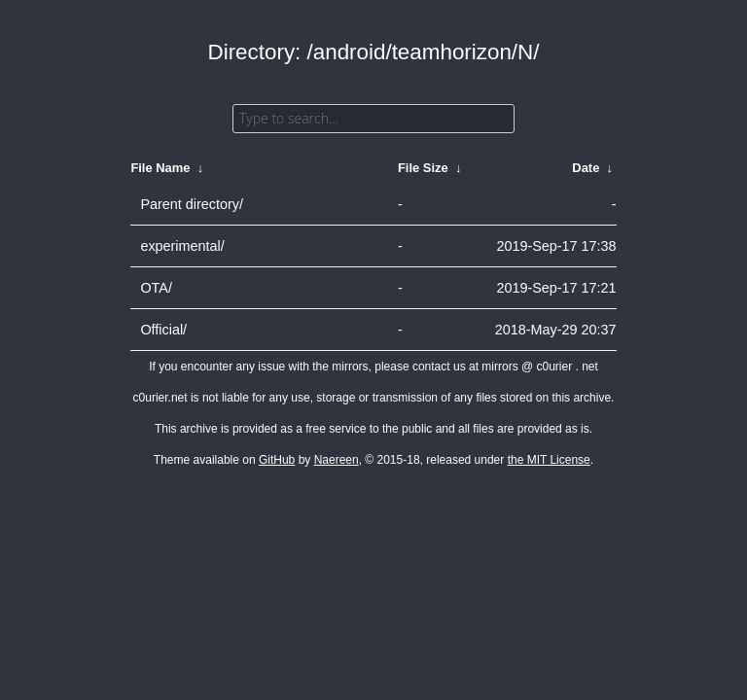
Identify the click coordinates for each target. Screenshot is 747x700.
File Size (423, 168)
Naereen (337, 460)
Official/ (163, 330)
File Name (160, 168)
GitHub (277, 460)
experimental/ (182, 246)
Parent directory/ (192, 204)
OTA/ (156, 288)
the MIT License (549, 460)
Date (586, 168)
